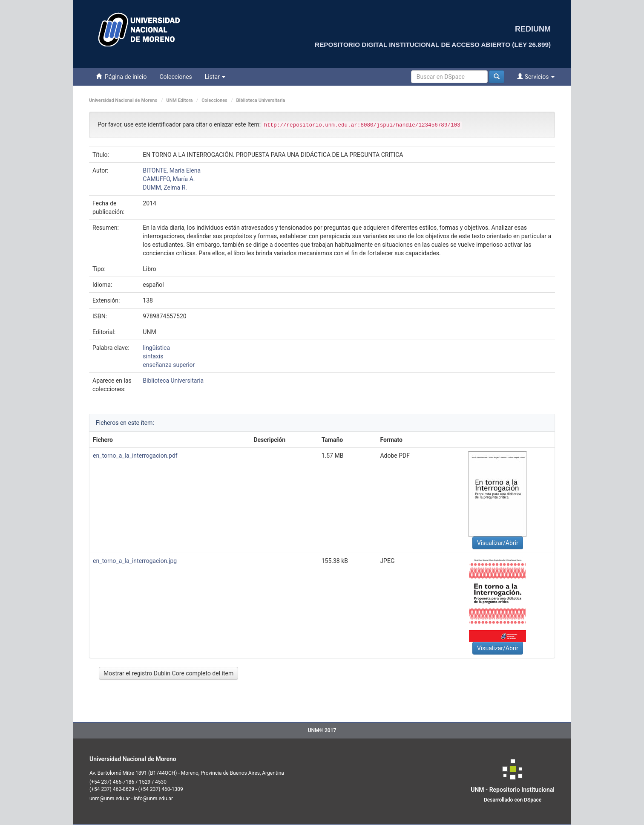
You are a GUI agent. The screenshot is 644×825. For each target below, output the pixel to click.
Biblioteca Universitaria (261, 100)
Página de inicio (121, 76)
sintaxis (153, 356)
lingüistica (156, 348)
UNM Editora (179, 100)
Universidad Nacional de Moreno (123, 100)
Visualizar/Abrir (498, 543)
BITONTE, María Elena (172, 170)
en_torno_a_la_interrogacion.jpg (135, 561)
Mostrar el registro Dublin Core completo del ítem (168, 673)
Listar (215, 77)
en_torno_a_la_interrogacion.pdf (135, 456)
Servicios (536, 76)
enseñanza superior (169, 365)
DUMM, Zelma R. (165, 187)
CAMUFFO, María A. (169, 179)
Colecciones (175, 77)
